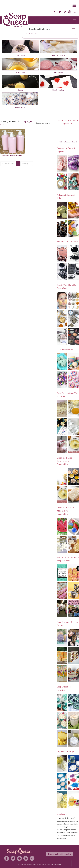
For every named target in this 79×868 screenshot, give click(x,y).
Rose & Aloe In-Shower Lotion (11, 155)
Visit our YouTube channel (68, 142)
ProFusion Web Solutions (52, 864)
